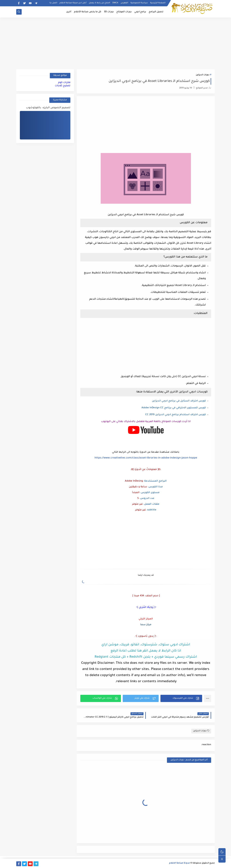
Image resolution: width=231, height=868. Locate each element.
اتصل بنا (53, 3)
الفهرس (124, 3)
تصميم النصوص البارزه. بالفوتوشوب (48, 108)
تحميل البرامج (156, 12)
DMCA (115, 3)
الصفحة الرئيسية (158, 3)
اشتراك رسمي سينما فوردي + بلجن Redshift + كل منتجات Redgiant (146, 657)
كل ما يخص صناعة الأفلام (88, 12)
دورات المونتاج (124, 12)
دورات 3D (109, 12)
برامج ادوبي (140, 12)
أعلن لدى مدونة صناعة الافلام (73, 3)
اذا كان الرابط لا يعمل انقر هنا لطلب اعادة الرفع (146, 651)
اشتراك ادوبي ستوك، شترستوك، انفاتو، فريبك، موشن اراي (146, 645)
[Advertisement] (115, 43)
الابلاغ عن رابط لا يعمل (99, 3)
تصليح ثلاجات (63, 86)
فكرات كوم (64, 83)
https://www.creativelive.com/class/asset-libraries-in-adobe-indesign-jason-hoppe (146, 458)
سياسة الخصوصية (139, 3)
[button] (181, 698)
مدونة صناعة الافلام (179, 863)
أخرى (69, 12)
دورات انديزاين (203, 75)
